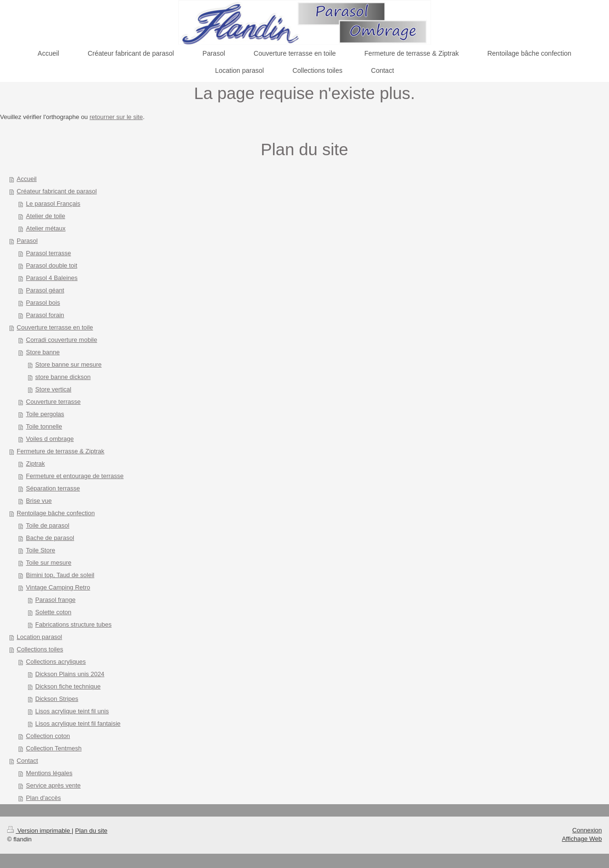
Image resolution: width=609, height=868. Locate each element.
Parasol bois (43, 303)
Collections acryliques (56, 662)
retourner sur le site (116, 117)
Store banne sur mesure (68, 364)
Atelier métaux (46, 228)
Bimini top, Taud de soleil (60, 575)
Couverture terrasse (54, 402)
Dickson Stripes (57, 699)
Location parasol (39, 637)
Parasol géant (45, 290)
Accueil (27, 179)
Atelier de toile (46, 216)
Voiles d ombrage (50, 439)
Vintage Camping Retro (58, 587)
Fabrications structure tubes (73, 624)
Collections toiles (40, 649)
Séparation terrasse (53, 488)
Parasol (27, 241)
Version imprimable (39, 831)
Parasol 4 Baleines (52, 278)
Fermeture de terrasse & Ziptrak (60, 451)
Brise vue (39, 501)
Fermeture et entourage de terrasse (75, 476)
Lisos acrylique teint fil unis (72, 711)
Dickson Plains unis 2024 (70, 674)
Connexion (587, 830)
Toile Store (41, 550)
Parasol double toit (52, 265)
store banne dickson (63, 377)
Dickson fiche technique (68, 686)
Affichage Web (582, 839)
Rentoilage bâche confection (56, 513)
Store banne (43, 352)
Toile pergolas (45, 414)
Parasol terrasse (49, 253)
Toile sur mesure (49, 563)
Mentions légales (49, 773)
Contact (27, 761)
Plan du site (91, 831)
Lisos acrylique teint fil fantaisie (78, 723)
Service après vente (54, 785)
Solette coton (53, 612)
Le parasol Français (53, 204)
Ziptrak (36, 464)
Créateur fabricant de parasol (57, 191)
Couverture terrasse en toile (55, 327)
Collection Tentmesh (54, 748)
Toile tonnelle (44, 426)
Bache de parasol (50, 538)
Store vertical (53, 389)
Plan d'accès (44, 798)
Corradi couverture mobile (62, 340)
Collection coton (48, 736)
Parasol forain (45, 315)
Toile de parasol (48, 525)
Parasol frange (55, 600)
